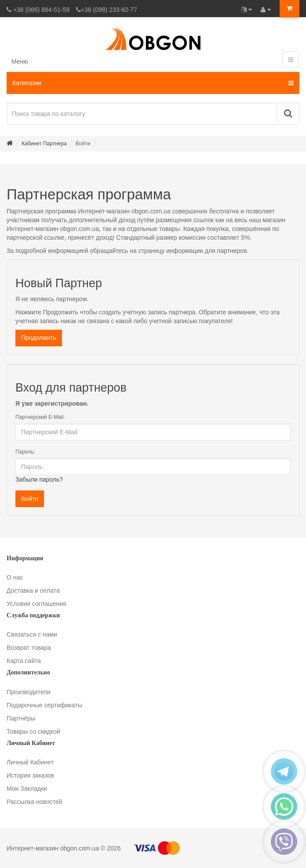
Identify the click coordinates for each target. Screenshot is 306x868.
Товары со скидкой (33, 731)
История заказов (30, 775)
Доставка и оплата (33, 591)
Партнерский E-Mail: (40, 417)
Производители (29, 692)
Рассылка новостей (34, 802)
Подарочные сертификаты (44, 705)
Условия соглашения (36, 604)
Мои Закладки (27, 789)
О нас (15, 577)
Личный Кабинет (30, 762)
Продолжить (39, 338)
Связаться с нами (32, 634)
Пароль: (25, 452)
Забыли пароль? (39, 479)
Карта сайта (24, 661)
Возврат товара (29, 648)
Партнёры (21, 718)
